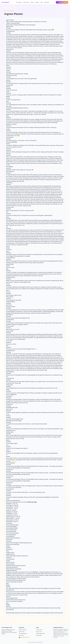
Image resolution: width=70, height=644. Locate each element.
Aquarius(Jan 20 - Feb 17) (12, 520)
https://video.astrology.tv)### (14, 25)
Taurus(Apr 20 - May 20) (12, 505)
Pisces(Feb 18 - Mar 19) (12, 522)
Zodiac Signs (26, 2)
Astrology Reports (23, 633)
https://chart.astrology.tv (29, 25)
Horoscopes (19, 2)
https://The (9, 543)
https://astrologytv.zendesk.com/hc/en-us (17, 556)
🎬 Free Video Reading (62, 2)
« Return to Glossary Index (13, 23)
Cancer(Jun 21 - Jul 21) (12, 509)
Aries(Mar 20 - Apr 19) (12, 504)
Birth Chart (21, 635)
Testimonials (39, 635)
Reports (37, 2)
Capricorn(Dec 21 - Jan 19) (13, 518)
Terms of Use (39, 632)
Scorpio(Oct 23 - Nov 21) (12, 515)
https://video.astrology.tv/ (13, 538)
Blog (42, 2)
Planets (32, 2)
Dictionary (47, 2)
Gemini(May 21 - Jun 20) (12, 507)
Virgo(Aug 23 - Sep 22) (12, 512)
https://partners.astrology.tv (14, 569)
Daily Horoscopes (23, 630)
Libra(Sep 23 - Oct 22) (12, 513)
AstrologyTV (5, 2)
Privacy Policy (39, 630)
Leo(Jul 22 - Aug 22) (11, 510)
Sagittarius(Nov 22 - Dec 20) (13, 517)
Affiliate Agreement (40, 633)
